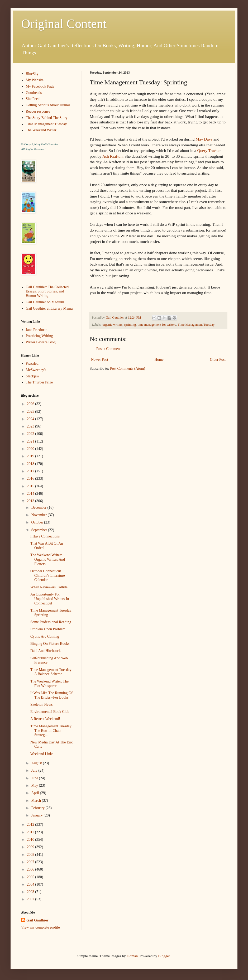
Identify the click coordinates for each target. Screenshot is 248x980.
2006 (31, 869)
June (35, 778)
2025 (31, 412)
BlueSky (32, 74)
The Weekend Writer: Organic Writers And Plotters (48, 559)
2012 (31, 825)
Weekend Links (42, 754)
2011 (31, 832)
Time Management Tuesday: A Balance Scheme (51, 672)
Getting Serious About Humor (48, 105)
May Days (204, 139)
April (35, 793)
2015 (31, 486)
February (38, 808)
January (37, 815)
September (39, 530)
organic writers (112, 325)
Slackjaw (33, 376)
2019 (31, 456)
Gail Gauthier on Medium (45, 302)
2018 (31, 464)
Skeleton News (41, 705)
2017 (31, 471)
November (39, 515)
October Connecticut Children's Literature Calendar (48, 576)
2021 (31, 441)
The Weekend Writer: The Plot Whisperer (49, 684)
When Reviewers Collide (49, 587)
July (35, 770)
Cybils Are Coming (45, 636)
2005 (31, 877)
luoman (132, 956)
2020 (31, 449)
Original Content (64, 24)
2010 (31, 840)
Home (159, 360)
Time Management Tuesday (196, 325)
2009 (31, 847)
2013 (31, 501)
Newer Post (100, 360)
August (37, 763)
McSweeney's (36, 370)
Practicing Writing (39, 336)
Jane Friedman (37, 330)
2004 (31, 884)
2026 (31, 404)
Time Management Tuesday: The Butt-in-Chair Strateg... (51, 731)
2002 (31, 899)
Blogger (164, 956)
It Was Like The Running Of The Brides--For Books (51, 695)
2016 (31, 479)
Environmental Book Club (50, 712)
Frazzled (32, 364)
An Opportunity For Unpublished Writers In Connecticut (50, 599)
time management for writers (157, 325)
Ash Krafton (113, 156)
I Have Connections (45, 536)
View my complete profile (40, 927)
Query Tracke (208, 150)
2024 (31, 419)
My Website (35, 80)
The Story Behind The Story (47, 118)
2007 (31, 862)
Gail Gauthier (37, 920)
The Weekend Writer (41, 130)
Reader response (38, 111)
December (39, 508)
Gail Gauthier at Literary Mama (49, 308)
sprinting (130, 325)
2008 (31, 855)
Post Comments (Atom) (128, 369)
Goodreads (34, 93)
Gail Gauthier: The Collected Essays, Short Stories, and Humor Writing (47, 292)
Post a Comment (109, 349)
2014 (31, 494)
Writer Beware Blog (41, 342)
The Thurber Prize (39, 382)
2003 (31, 892)
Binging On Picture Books (50, 644)
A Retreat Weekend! (45, 719)
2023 (31, 426)
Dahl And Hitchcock (46, 651)
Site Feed (33, 99)
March (36, 801)
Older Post (218, 360)
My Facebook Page (40, 86)
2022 (31, 434)
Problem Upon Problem (48, 629)
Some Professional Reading (51, 622)
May (35, 786)
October (38, 522)
